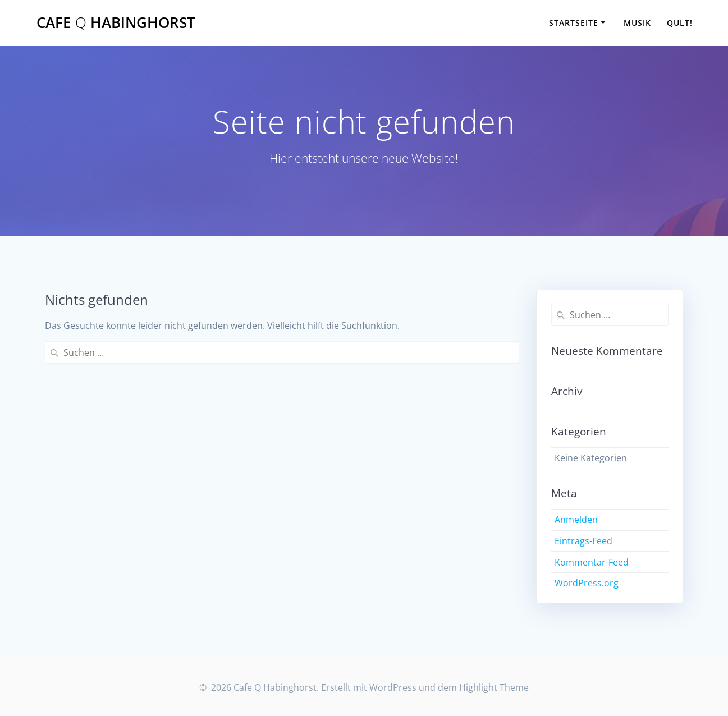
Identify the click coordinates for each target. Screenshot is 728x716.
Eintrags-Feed (583, 541)
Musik (637, 23)
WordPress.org (587, 583)
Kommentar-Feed (592, 562)
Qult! (680, 23)
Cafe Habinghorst (116, 23)
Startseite (574, 23)
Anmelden (576, 520)
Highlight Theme (494, 687)
